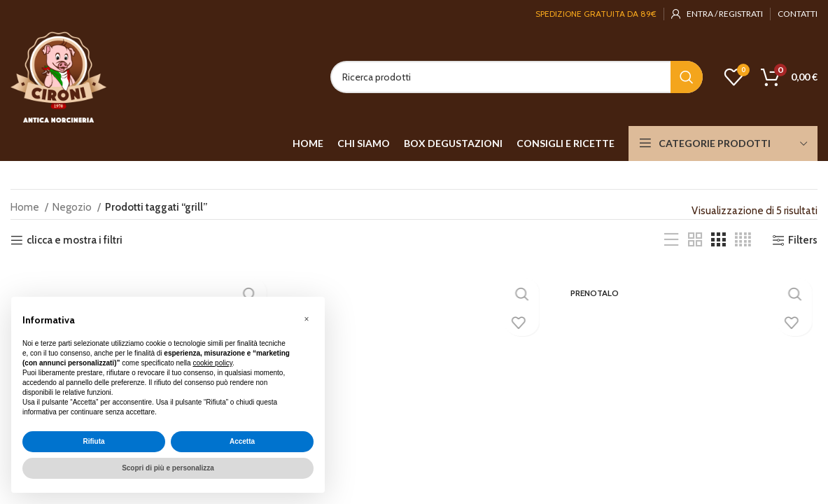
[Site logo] (58, 76)
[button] (307, 319)
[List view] (671, 240)
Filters (803, 240)
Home (26, 207)
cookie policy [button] (212, 363)
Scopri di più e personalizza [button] (168, 468)
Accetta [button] (242, 441)
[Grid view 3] (718, 240)
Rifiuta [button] (93, 441)
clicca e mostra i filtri (75, 240)
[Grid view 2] (695, 240)
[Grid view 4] (743, 240)
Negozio (73, 207)
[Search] (517, 77)
